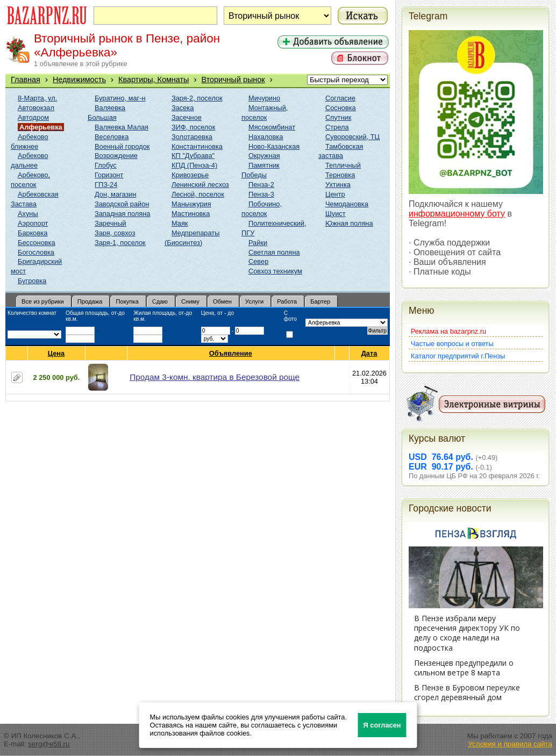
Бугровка (32, 281)
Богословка (36, 252)
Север (258, 261)
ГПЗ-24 (106, 185)
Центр (335, 194)
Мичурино (264, 98)
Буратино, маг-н (120, 98)
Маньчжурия (191, 204)
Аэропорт (33, 223)
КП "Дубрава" (193, 156)
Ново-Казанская (274, 146)
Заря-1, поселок (120, 243)
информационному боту (457, 214)
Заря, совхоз (115, 233)
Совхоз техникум (275, 271)
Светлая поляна (274, 252)
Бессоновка (37, 243)
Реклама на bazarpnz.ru (448, 331)
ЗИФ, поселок (193, 127)
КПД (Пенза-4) (194, 165)
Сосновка (341, 108)
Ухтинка (338, 185)
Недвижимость (79, 80)
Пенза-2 (261, 185)
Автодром (33, 117)
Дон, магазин (115, 194)
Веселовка (112, 137)
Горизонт (109, 175)
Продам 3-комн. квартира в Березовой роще (215, 377)
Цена (56, 353)
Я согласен (382, 725)
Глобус (106, 165)
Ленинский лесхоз (200, 185)
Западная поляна (122, 214)
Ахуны (28, 214)
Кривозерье (190, 175)
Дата (370, 353)
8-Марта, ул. (37, 98)
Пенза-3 (261, 194)
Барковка (33, 233)
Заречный (111, 223)
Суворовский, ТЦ (352, 137)
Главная (26, 80)
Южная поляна (349, 223)
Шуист (336, 214)
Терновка (340, 175)
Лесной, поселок (198, 194)
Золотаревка (192, 137)
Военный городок (122, 146)
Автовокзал (36, 108)
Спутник (338, 117)
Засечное (187, 117)
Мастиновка (191, 214)
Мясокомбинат (272, 127)
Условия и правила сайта (510, 744)
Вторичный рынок (233, 80)
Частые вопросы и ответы (452, 344)
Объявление (231, 353)
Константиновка (197, 146)
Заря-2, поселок (197, 98)
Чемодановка (347, 204)
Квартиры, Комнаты (154, 80)
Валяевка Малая (122, 127)
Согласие (340, 98)
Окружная (264, 156)
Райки (258, 243)
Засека (183, 108)
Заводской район (122, 204)
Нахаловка (266, 137)
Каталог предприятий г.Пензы (458, 356)
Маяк (180, 223)
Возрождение (116, 156)
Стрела (337, 127)
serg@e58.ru (49, 744)
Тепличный (343, 165)
